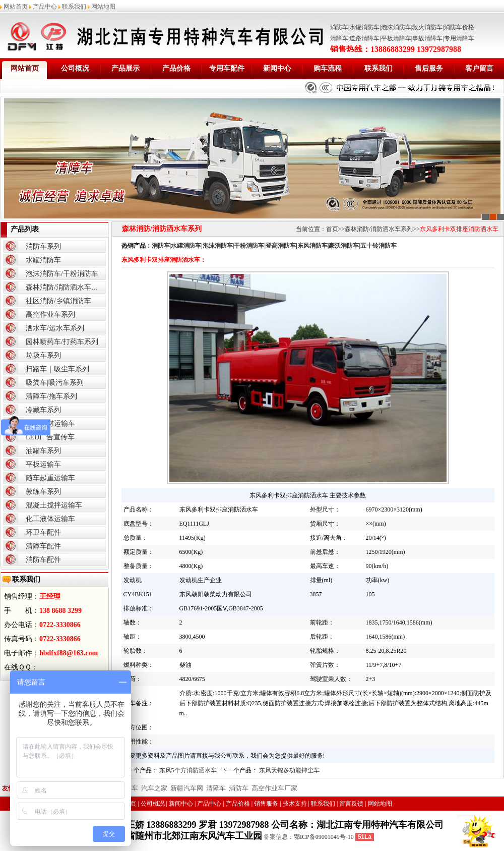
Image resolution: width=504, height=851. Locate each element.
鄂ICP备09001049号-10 (324, 837)
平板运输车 (43, 464)
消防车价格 (459, 27)
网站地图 (103, 7)
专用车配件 (227, 68)
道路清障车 (364, 38)
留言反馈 (351, 804)
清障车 (339, 38)
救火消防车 (427, 27)
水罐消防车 (364, 27)
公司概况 (75, 68)
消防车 (339, 27)
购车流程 (328, 68)
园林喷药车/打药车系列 (62, 342)
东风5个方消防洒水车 (188, 770)
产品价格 (176, 68)
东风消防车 (312, 246)
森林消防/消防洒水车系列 (66, 287)
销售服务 (266, 804)
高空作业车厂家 (274, 788)
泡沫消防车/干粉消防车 (62, 274)
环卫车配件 (43, 532)
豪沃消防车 (344, 246)
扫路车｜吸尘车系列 (57, 369)
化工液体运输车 (50, 519)
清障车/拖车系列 (51, 396)
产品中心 (45, 7)
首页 (332, 229)
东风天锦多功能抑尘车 (289, 770)
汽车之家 (154, 788)
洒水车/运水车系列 (55, 328)
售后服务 (429, 68)
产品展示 (125, 68)
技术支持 (295, 804)
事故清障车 (427, 38)
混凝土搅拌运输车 (54, 505)
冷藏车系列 (43, 410)
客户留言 (479, 68)
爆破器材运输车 (50, 423)
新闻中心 (277, 68)
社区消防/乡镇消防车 (58, 301)
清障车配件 (43, 546)
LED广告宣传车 (50, 437)
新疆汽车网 (187, 788)
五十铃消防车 (379, 246)
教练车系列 (43, 492)
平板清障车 (396, 38)
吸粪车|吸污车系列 (55, 383)
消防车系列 (43, 246)
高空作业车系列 (50, 315)
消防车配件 (43, 560)
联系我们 (74, 7)
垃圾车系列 (43, 355)
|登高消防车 (280, 246)
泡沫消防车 (396, 27)
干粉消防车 (249, 246)
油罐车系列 (43, 451)
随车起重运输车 (50, 478)
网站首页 (16, 7)
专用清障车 (459, 38)
